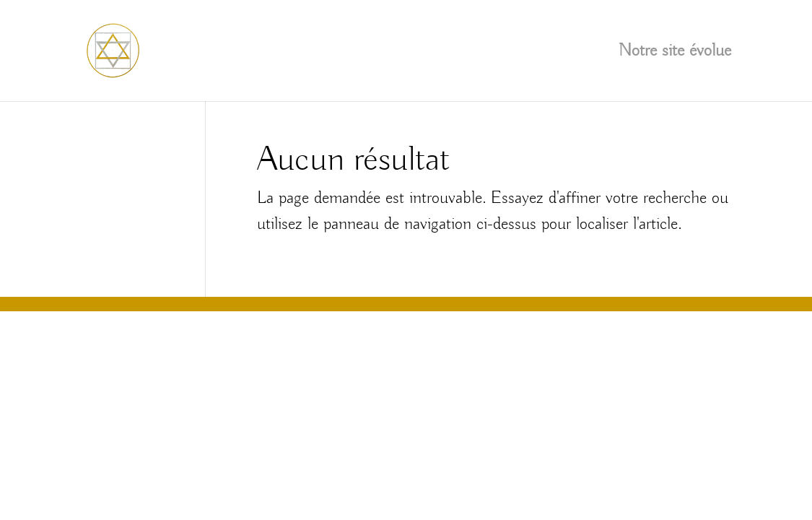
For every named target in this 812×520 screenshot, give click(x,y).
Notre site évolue (675, 53)
